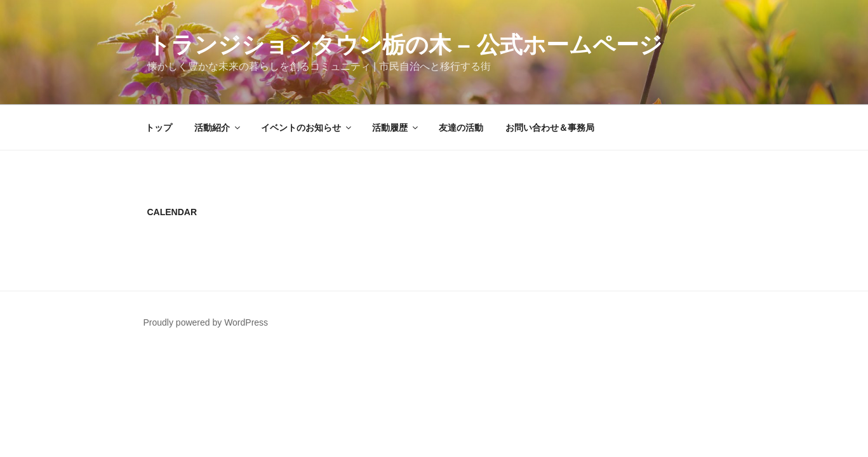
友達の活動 (461, 128)
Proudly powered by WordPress (206, 322)
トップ (159, 128)
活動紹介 (218, 128)
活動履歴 (396, 128)
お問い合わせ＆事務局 (550, 128)
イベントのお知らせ (307, 128)
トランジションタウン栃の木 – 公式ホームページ (405, 45)
